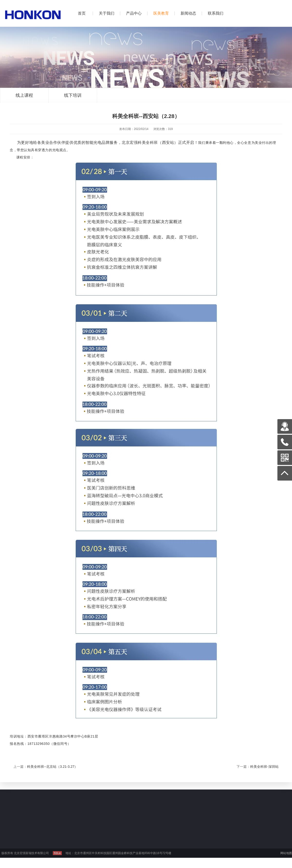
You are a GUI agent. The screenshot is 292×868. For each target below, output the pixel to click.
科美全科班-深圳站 (264, 767)
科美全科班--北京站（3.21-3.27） (52, 767)
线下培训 (73, 98)
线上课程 (24, 98)
